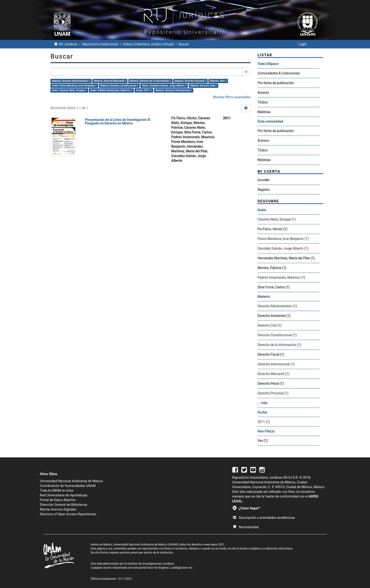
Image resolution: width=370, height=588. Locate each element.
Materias (264, 112)
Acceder (264, 180)
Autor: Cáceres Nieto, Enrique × (69, 90)
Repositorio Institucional (100, 44)
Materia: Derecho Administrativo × (71, 81)
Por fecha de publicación (276, 83)
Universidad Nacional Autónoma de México (71, 481)
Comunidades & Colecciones (279, 73)
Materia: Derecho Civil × (203, 86)
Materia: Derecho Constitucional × (119, 86)
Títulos (263, 102)
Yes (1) (263, 441)
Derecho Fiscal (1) (271, 354)
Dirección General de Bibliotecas (64, 505)
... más (263, 403)
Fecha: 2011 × (144, 90)
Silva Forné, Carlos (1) (274, 287)
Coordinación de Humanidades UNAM (68, 486)
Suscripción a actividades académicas (264, 518)
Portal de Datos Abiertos (58, 500)
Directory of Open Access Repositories (68, 514)
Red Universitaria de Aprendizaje (64, 495)
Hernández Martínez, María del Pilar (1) (286, 258)
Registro (264, 190)
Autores (263, 93)
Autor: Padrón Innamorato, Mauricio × (111, 90)
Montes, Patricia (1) (272, 268)
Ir (246, 72)
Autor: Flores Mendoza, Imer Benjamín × (74, 86)
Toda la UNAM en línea (57, 490)
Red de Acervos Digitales (58, 509)
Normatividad (246, 527)
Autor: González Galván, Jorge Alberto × (164, 86)
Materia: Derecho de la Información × (150, 81)
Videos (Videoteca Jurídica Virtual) (148, 44)
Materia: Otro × (218, 81)
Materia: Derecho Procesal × (190, 81)
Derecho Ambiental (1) (274, 316)
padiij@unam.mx (182, 568)
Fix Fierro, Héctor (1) (273, 229)
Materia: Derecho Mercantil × (110, 81)
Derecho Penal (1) (271, 383)
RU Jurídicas (68, 44)
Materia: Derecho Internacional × (174, 90)
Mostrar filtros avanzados (232, 97)
